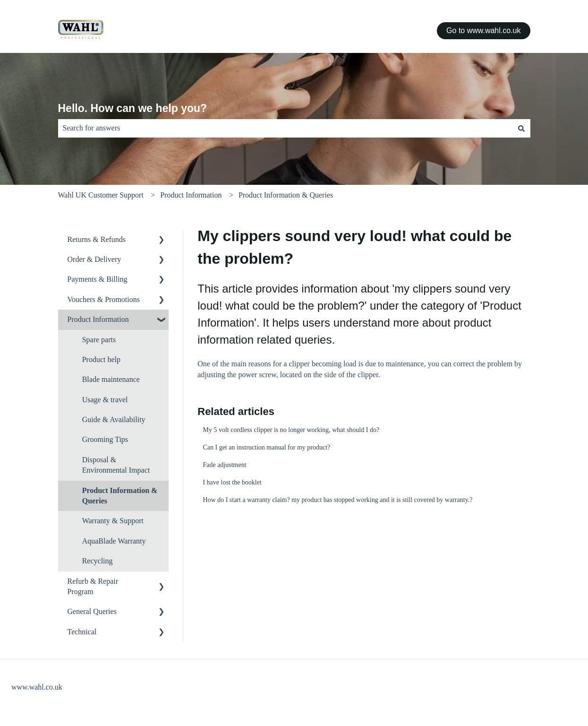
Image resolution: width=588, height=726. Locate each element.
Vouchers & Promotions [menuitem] (104, 299)
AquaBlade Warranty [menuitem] (114, 541)
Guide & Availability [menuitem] (114, 419)
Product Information (191, 195)
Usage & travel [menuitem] (105, 400)
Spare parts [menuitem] (99, 340)
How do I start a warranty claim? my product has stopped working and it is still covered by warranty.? (337, 500)
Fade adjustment (224, 465)
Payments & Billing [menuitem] (98, 279)
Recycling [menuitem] (98, 561)
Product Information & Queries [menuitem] (120, 496)
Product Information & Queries (286, 195)
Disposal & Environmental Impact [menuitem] (116, 465)
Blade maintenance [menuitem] (111, 379)
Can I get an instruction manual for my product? (266, 447)
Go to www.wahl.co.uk (483, 30)
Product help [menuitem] (101, 359)
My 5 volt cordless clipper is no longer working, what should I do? (291, 430)
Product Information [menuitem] (98, 319)
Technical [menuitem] (82, 632)
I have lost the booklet (232, 482)
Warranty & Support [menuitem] (113, 521)
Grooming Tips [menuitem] (105, 439)
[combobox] (285, 128)
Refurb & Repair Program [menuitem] (93, 586)
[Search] (521, 128)
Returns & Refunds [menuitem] (97, 239)
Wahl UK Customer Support (101, 195)
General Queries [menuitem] (92, 611)
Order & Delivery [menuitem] (94, 259)
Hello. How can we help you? (133, 108)
